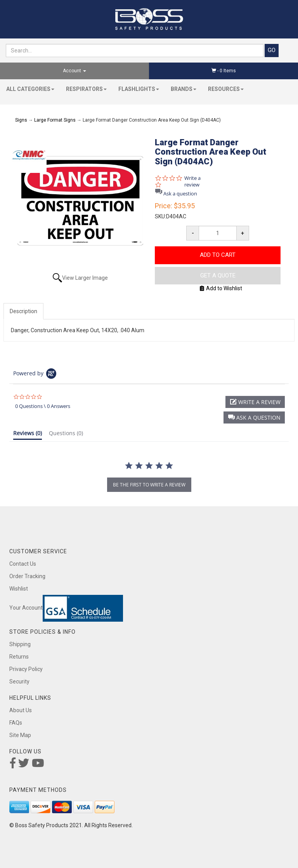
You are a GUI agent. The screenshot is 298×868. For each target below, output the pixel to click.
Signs (21, 120)
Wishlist (19, 589)
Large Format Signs (55, 120)
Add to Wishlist (221, 288)
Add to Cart (218, 255)
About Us (21, 710)
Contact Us (23, 564)
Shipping (20, 644)
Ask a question (180, 194)
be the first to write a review (149, 485)
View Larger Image (85, 278)
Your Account (26, 608)
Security (19, 682)
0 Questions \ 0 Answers (43, 406)
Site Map (20, 735)
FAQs (16, 723)
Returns (19, 657)
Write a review (192, 181)
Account (74, 71)
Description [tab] (23, 311)
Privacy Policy (26, 669)
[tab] (28, 435)
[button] (254, 417)
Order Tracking (27, 576)
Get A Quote (218, 275)
